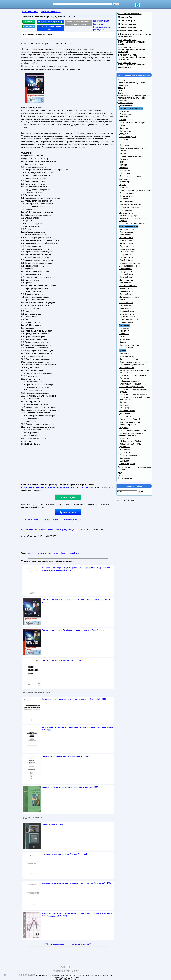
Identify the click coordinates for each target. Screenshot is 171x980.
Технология (124, 139)
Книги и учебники (126, 103)
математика (54, 553)
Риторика (124, 159)
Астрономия (125, 179)
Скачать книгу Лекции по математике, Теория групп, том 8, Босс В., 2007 (55, 487)
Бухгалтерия (125, 339)
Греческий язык (126, 277)
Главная (122, 80)
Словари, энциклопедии (130, 455)
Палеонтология (126, 196)
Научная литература (128, 216)
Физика (123, 120)
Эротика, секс (125, 452)
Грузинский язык (127, 311)
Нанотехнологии (127, 368)
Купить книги (68, 512)
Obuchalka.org (27, 975)
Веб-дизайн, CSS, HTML (130, 444)
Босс (63, 553)
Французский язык (127, 232)
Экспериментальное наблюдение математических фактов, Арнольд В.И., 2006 (76, 883)
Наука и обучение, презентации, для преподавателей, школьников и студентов (134, 98)
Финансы (123, 337)
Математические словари (130, 31)
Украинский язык (127, 246)
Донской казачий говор (129, 297)
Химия (122, 125)
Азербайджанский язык (130, 266)
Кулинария (124, 461)
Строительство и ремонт (130, 384)
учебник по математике (37, 553)
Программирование (128, 425)
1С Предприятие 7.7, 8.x (130, 441)
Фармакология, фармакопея (132, 365)
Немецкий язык (126, 238)
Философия (125, 173)
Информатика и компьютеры (132, 122)
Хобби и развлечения (129, 359)
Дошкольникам (126, 106)
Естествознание (126, 202)
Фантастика (125, 438)
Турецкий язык (126, 272)
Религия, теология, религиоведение (135, 190)
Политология (125, 131)
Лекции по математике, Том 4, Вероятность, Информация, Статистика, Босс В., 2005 (77, 601)
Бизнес (123, 342)
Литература (125, 117)
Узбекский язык (126, 257)
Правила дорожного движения (133, 148)
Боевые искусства (127, 464)
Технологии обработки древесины (134, 394)
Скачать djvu (68, 497)
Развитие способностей (130, 419)
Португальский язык (128, 286)
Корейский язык (126, 260)
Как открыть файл (101, 21)
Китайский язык (126, 303)
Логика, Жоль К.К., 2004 (52, 824)
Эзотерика (124, 353)
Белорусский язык (127, 249)
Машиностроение (127, 411)
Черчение (124, 168)
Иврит (122, 300)
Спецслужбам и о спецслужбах (133, 430)
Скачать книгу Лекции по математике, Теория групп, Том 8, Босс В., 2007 (53, 530)
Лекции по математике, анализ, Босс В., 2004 (62, 660)
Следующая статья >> (82, 944)
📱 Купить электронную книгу (50, 28)
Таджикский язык (127, 322)
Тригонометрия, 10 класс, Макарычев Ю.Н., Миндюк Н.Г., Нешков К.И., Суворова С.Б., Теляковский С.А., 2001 (77, 915)
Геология (123, 402)
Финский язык (125, 305)
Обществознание (127, 193)
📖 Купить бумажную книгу (50, 22)
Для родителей (126, 213)
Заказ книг (124, 405)
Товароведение (126, 348)
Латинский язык (126, 243)
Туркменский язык (127, 317)
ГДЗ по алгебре (125, 17)
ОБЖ (122, 162)
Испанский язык (126, 235)
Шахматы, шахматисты (130, 422)
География (124, 199)
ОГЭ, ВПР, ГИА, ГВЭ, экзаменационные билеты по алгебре (132, 42)
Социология (125, 142)
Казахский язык (126, 274)
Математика (125, 111)
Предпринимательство (129, 345)
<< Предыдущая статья (55, 944)
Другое (121, 473)
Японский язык (126, 294)
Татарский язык (126, 255)
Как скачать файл (31, 519)
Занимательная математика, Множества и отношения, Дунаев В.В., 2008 (74, 699)
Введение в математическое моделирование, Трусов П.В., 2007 (70, 787)
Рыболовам (125, 450)
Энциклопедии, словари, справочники (135, 467)
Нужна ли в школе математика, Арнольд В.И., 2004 (64, 854)
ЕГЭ (120, 90)
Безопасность (125, 458)
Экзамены (122, 93)
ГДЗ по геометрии (126, 21)
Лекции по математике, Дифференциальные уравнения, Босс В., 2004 (73, 630)
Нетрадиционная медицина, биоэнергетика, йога (131, 434)
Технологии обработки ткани (132, 387)
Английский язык (127, 229)
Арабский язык (126, 269)
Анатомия (124, 151)
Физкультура (125, 182)
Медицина (124, 428)
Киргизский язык (127, 314)
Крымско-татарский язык (130, 263)
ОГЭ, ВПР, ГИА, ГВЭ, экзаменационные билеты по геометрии (132, 50)
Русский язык (125, 114)
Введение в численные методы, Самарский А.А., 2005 (66, 756)
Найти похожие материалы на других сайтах (79, 23)
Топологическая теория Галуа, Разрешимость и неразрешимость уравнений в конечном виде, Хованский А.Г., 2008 (76, 569)
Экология (124, 187)
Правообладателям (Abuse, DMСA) (102, 28)
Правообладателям (73, 519)
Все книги (122, 470)
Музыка (123, 185)
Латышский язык (127, 280)
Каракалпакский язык (129, 320)
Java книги (124, 408)
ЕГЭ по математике (127, 27)
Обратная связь (125, 478)
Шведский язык (126, 291)
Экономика (124, 334)
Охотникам (124, 378)
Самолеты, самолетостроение (133, 375)
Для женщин (125, 414)
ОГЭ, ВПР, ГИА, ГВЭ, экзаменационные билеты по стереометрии (132, 65)
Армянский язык (127, 252)
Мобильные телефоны (129, 381)
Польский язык (126, 283)
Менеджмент (125, 328)
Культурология (126, 210)
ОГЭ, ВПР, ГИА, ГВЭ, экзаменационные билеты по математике (132, 57)
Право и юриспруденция (130, 176)
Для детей (124, 134)
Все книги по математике (130, 14)
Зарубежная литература (130, 204)
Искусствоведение (128, 137)
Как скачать (98, 24)
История (123, 165)
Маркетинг (124, 331)
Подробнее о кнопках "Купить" (40, 35)
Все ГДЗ (122, 88)
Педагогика (124, 145)
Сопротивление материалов (132, 224)
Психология (125, 171)
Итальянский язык (127, 240)
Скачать (29, 22)
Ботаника (124, 154)
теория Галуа (74, 553)
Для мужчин (125, 447)
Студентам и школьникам (131, 207)
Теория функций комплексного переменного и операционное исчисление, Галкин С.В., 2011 (78, 729)
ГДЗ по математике (127, 24)
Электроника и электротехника (133, 362)
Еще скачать (29, 26)
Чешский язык (126, 289)
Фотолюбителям (127, 356)
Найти (121, 475)
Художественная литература (132, 156)
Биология (124, 128)
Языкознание (125, 308)
